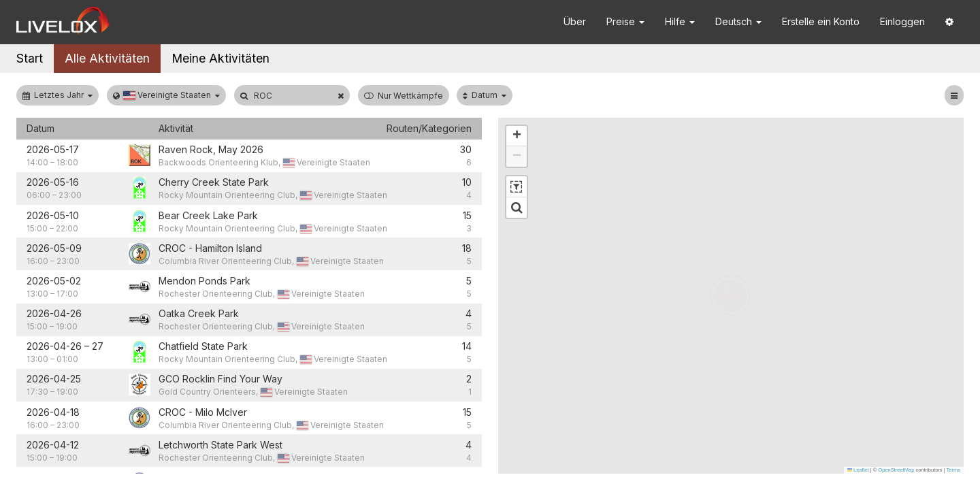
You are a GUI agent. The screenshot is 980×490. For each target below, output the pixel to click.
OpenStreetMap (896, 470)
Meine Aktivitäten (220, 58)
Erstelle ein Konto (821, 21)
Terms (953, 470)
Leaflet (858, 470)
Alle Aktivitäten (107, 58)
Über (575, 21)
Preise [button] (625, 21)
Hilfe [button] (680, 21)
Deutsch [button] (738, 21)
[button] (949, 22)
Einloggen (902, 21)
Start (30, 58)
